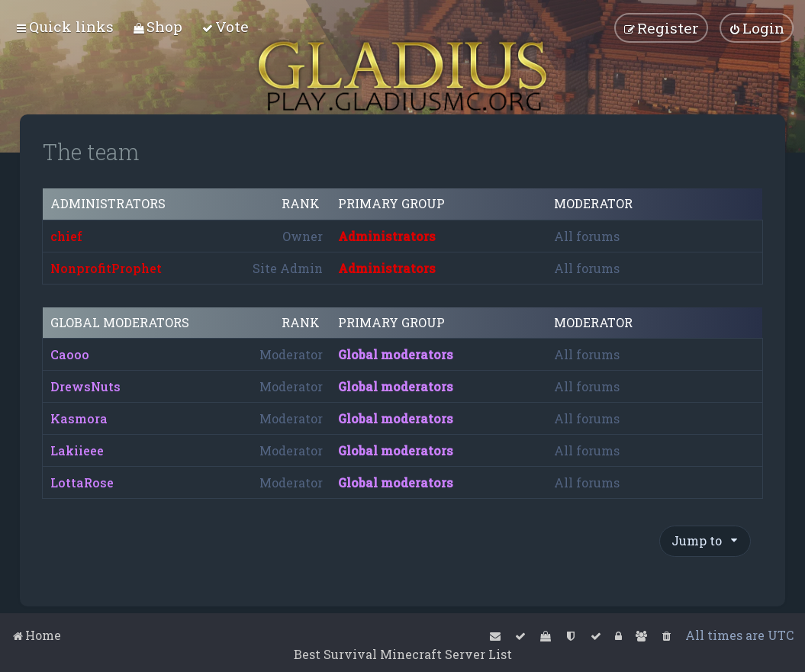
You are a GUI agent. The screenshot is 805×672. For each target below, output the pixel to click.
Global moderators (120, 323)
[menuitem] (158, 26)
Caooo (70, 354)
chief (66, 236)
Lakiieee (77, 450)
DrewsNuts (85, 386)
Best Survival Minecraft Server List (403, 654)
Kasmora (79, 418)
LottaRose (82, 482)
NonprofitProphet (106, 268)
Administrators (108, 204)
